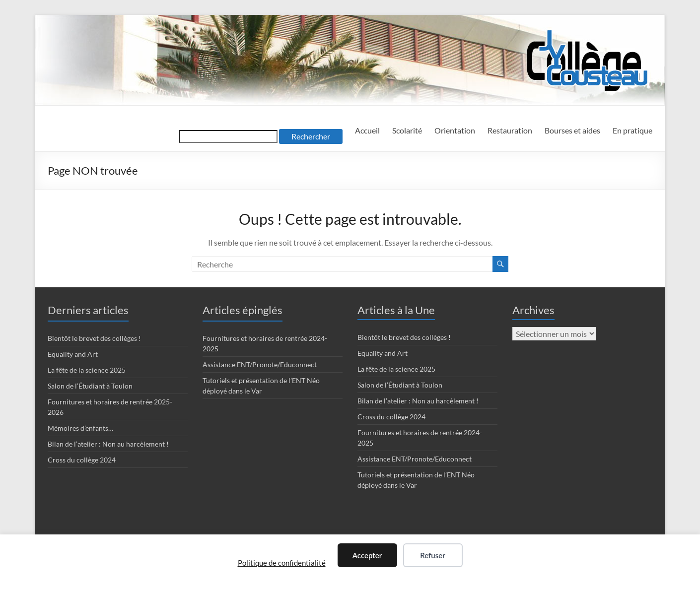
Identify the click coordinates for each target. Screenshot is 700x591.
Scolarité (407, 130)
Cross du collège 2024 (82, 460)
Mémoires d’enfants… (80, 428)
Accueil (367, 130)
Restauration (510, 130)
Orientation (455, 130)
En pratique (632, 130)
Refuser (433, 555)
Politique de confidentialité (282, 563)
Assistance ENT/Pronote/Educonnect (260, 364)
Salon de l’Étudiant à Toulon (90, 386)
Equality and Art (73, 354)
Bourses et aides (572, 130)
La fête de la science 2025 (87, 370)
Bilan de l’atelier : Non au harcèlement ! (108, 444)
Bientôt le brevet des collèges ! (94, 338)
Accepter (367, 555)
